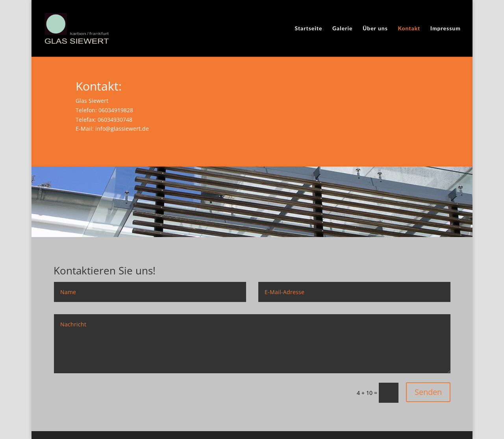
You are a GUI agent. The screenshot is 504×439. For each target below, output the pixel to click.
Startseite (309, 29)
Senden (428, 392)
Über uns (375, 29)
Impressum (446, 29)
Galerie (342, 29)
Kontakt (409, 29)
